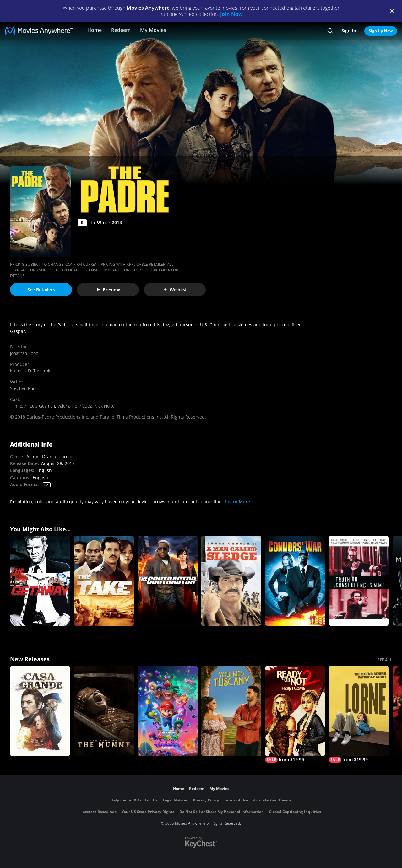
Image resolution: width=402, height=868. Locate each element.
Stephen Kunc (24, 388)
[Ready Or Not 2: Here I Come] (295, 714)
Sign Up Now (381, 31)
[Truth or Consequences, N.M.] (359, 581)
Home (95, 30)
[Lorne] (359, 714)
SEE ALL (385, 660)
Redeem (121, 30)
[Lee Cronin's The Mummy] (104, 711)
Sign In (349, 31)
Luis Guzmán (42, 406)
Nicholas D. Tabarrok (30, 371)
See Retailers (41, 289)
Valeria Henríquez (75, 406)
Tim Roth (19, 406)
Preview (108, 289)
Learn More (238, 502)
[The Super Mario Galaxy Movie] (168, 711)
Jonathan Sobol (25, 353)
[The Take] (104, 581)
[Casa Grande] (40, 711)
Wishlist (175, 289)
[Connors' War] (295, 581)
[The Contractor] (168, 581)
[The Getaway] (40, 581)
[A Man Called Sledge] (231, 581)
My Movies (153, 30)
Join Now (231, 14)
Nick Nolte (104, 406)
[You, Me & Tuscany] (231, 711)
